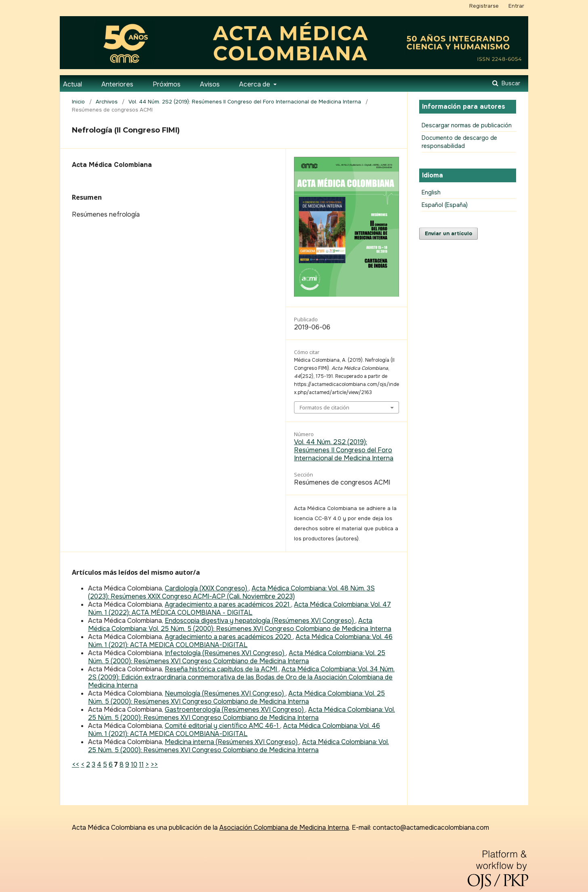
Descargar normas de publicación (467, 125)
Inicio (78, 102)
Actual (72, 84)
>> (154, 764)
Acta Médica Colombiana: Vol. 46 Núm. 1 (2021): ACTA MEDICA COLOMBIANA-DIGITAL (240, 641)
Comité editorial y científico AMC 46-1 (223, 726)
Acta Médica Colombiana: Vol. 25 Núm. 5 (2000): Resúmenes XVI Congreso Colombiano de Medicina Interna (240, 625)
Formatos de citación (324, 407)
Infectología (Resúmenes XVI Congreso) (225, 653)
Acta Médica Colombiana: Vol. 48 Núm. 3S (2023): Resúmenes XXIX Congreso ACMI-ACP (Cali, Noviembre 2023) (231, 592)
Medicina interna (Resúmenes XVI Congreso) (232, 742)
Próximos (167, 84)
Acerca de (255, 84)
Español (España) (445, 205)
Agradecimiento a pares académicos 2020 (229, 637)
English (431, 192)
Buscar (510, 83)
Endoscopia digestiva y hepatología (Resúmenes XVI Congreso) (260, 621)
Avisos (210, 84)
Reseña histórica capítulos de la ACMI (222, 669)
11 (141, 764)
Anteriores (117, 84)
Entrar (516, 6)
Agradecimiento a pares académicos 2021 (228, 604)
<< (76, 764)
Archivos (107, 102)
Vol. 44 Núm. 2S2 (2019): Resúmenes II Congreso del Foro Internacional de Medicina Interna (245, 102)
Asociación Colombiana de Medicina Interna (284, 828)
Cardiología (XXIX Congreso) (207, 588)
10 (134, 764)
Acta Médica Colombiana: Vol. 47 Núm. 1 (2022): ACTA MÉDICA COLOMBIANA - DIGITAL (239, 608)
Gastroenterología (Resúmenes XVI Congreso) (235, 710)
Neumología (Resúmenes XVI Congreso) (225, 693)
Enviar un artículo (448, 233)
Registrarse (484, 6)
